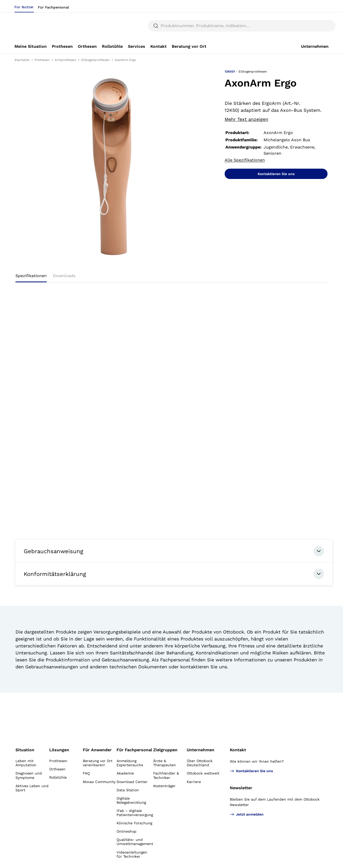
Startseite (22, 60)
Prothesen (42, 60)
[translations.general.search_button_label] (320, 26)
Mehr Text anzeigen (246, 119)
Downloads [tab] (64, 276)
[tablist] (172, 277)
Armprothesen (65, 60)
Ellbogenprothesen (95, 60)
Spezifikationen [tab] (31, 276)
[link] (31, 46)
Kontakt (238, 750)
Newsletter (241, 788)
